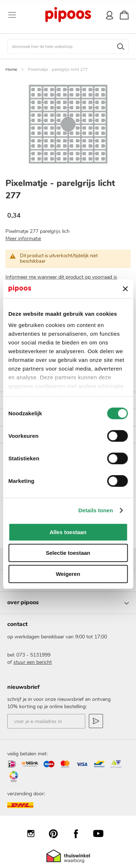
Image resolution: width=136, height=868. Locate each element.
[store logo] (68, 15)
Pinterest (57, 833)
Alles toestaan (68, 532)
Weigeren (68, 574)
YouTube (102, 833)
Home (11, 69)
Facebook (79, 833)
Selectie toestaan (68, 553)
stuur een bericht (33, 662)
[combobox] (68, 47)
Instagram (34, 833)
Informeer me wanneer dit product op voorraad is (61, 277)
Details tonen (96, 510)
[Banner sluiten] (125, 288)
